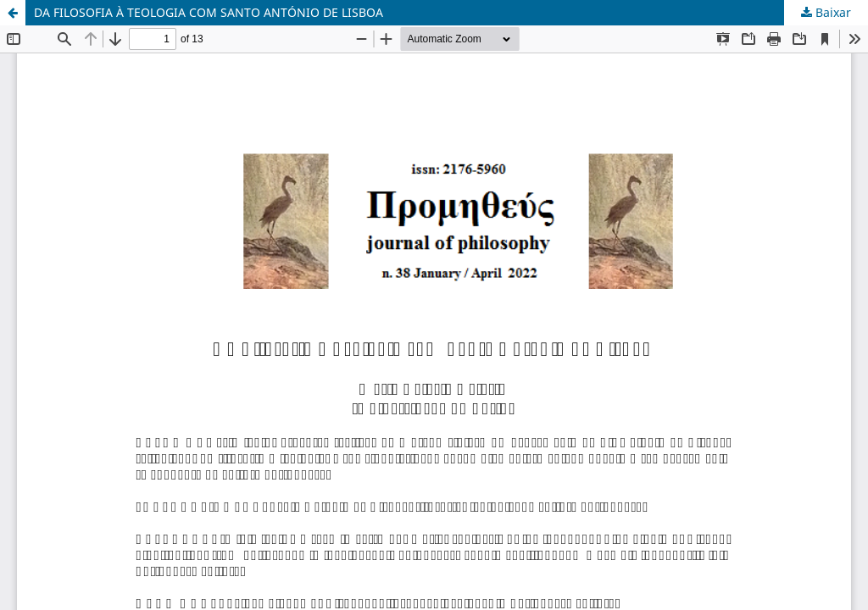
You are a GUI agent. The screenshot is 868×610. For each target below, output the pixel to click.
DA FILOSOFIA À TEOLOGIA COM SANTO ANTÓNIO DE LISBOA (209, 12)
